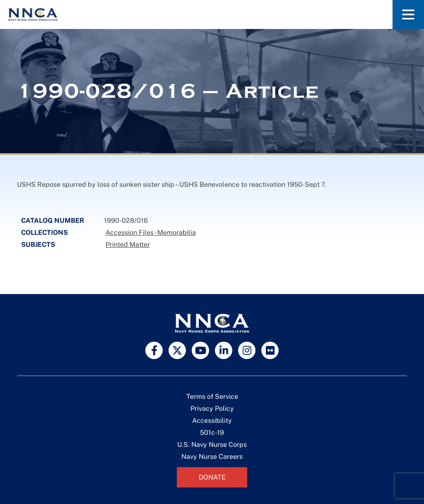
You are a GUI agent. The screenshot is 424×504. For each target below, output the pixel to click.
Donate (212, 477)
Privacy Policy (212, 409)
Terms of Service (212, 397)
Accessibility (212, 421)
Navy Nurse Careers (212, 457)
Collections (45, 233)
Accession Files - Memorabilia (151, 233)
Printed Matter (128, 245)
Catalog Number (53, 221)
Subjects (38, 245)
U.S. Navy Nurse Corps (212, 445)
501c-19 (212, 433)
